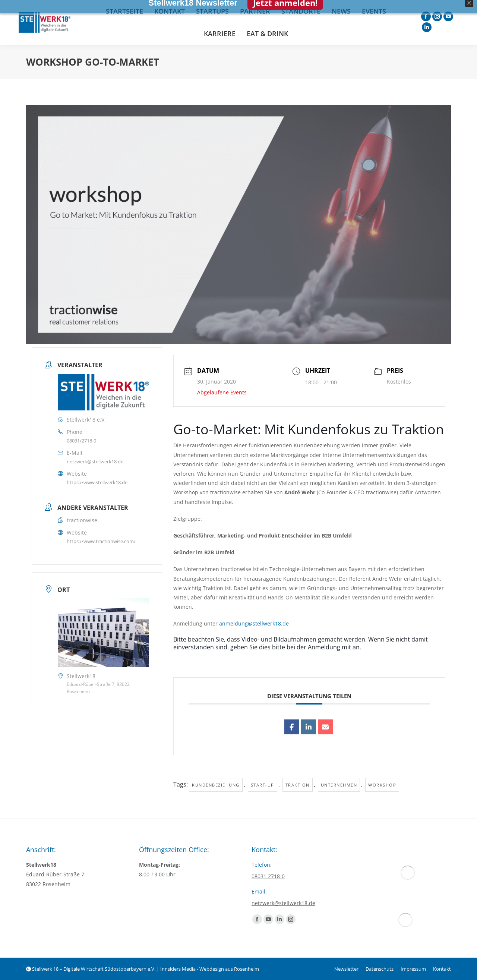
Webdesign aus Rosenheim (229, 969)
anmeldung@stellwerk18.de (254, 623)
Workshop (382, 785)
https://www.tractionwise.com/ (101, 541)
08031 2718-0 (268, 876)
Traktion (298, 785)
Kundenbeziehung (216, 785)
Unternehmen (339, 785)
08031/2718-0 (81, 441)
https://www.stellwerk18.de (97, 482)
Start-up (263, 785)
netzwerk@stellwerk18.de (95, 461)
